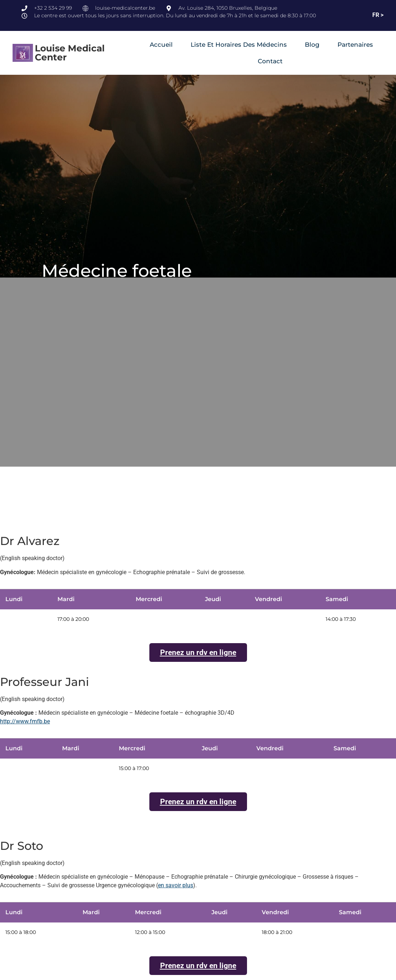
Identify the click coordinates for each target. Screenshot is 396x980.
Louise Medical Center (70, 53)
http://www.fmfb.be (25, 722)
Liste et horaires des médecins (239, 45)
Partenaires (355, 45)
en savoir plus (176, 886)
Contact (270, 61)
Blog (312, 45)
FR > (378, 15)
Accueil (161, 45)
